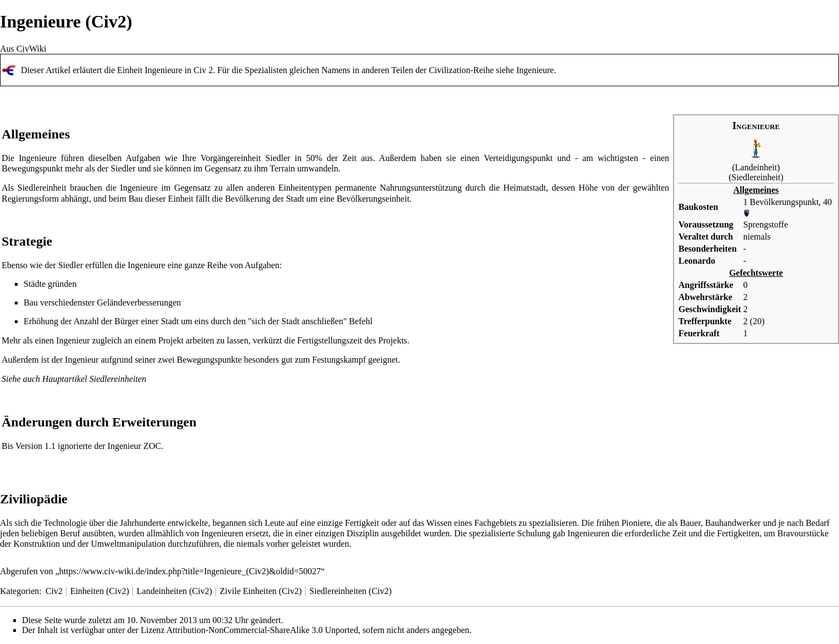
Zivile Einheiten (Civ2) (261, 591)
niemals (757, 237)
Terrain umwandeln (304, 168)
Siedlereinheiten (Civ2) (351, 591)
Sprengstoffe (766, 224)
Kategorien (20, 591)
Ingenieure (535, 70)
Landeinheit (756, 167)
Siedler (278, 158)
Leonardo (697, 261)
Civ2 (54, 591)
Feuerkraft (699, 333)
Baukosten (698, 207)
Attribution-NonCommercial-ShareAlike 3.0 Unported (263, 630)
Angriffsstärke (706, 285)
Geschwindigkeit (710, 309)
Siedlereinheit (756, 177)
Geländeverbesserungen (139, 302)
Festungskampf (339, 360)
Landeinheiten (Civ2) (175, 591)
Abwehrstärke (705, 297)
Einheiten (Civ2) (100, 591)
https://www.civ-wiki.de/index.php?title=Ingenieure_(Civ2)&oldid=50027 (190, 571)
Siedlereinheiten (118, 379)
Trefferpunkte (705, 321)
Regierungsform (30, 199)
